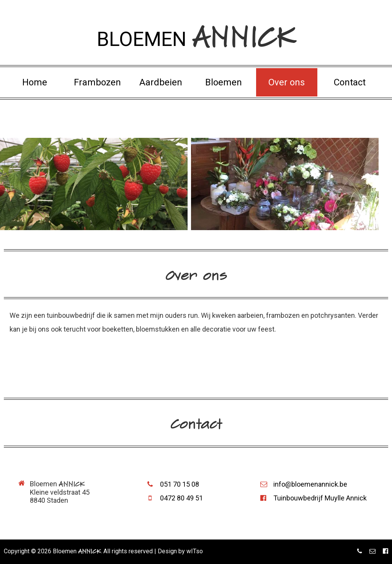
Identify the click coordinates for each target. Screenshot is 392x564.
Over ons (287, 82)
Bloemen (224, 82)
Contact (350, 82)
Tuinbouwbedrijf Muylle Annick (314, 498)
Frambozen (97, 82)
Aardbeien (161, 82)
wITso (195, 551)
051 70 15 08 (173, 484)
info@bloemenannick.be (304, 484)
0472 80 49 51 (175, 498)
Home (35, 82)
